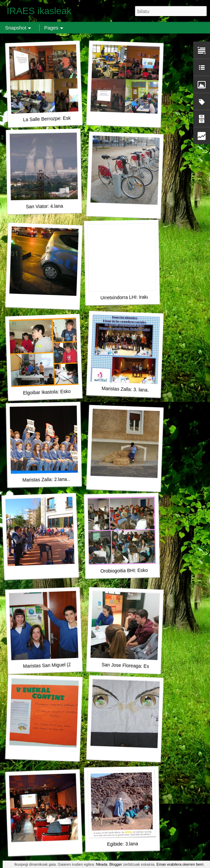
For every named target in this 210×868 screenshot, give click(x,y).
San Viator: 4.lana (44, 206)
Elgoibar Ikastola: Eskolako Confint (59, 392)
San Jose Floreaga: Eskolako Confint (140, 666)
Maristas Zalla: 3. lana (124, 389)
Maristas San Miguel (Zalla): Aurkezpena (65, 665)
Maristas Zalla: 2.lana (45, 480)
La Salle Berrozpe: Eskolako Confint (60, 118)
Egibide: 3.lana (122, 844)
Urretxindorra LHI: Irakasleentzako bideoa (144, 297)
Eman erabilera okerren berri (180, 864)
